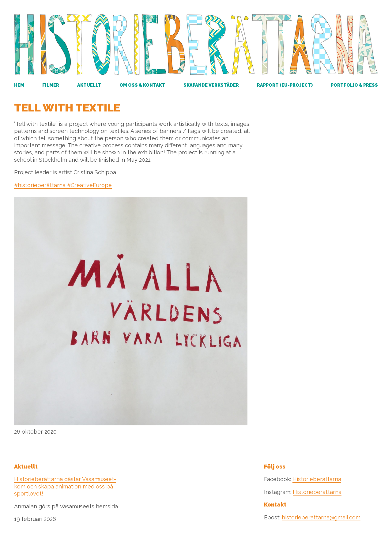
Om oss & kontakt (142, 85)
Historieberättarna (317, 479)
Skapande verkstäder (211, 85)
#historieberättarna (40, 185)
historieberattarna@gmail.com (321, 517)
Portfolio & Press (354, 85)
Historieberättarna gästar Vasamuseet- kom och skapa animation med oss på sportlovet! (65, 486)
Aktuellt (89, 85)
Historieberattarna (317, 492)
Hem (19, 85)
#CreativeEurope (89, 185)
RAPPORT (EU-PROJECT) (285, 85)
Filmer (51, 85)
